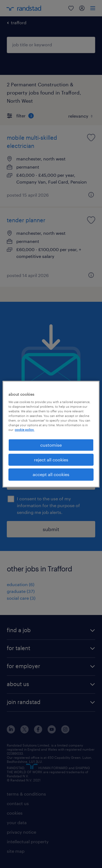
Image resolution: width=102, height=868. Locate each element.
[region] (51, 434)
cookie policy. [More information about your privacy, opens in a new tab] (24, 430)
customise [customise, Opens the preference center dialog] (51, 445)
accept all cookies (51, 474)
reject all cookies (51, 460)
